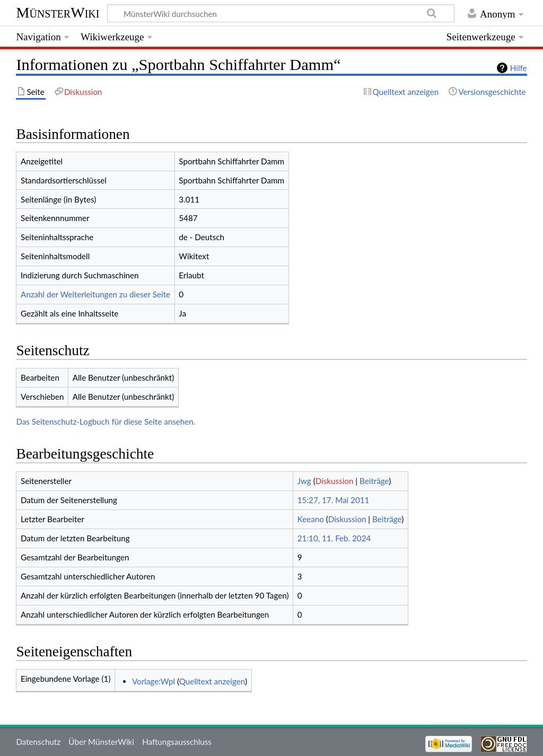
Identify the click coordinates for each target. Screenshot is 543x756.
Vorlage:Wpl (154, 681)
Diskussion (335, 481)
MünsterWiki (58, 12)
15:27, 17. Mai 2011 (334, 500)
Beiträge (374, 481)
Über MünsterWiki (101, 742)
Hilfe (519, 68)
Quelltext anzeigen (212, 681)
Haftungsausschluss (177, 742)
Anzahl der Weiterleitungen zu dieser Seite (95, 294)
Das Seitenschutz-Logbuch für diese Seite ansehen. (106, 421)
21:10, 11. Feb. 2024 (334, 538)
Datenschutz (38, 742)
